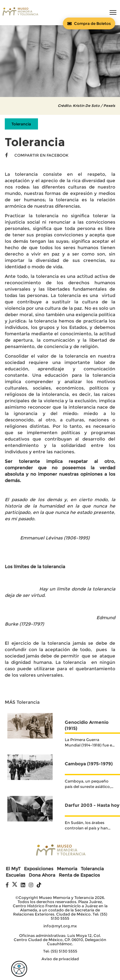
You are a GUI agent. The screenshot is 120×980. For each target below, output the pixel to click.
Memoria (67, 869)
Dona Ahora (42, 875)
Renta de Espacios (79, 875)
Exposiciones (39, 869)
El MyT (13, 869)
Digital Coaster (71, 968)
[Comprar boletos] (89, 23)
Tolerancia (92, 869)
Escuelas (15, 875)
